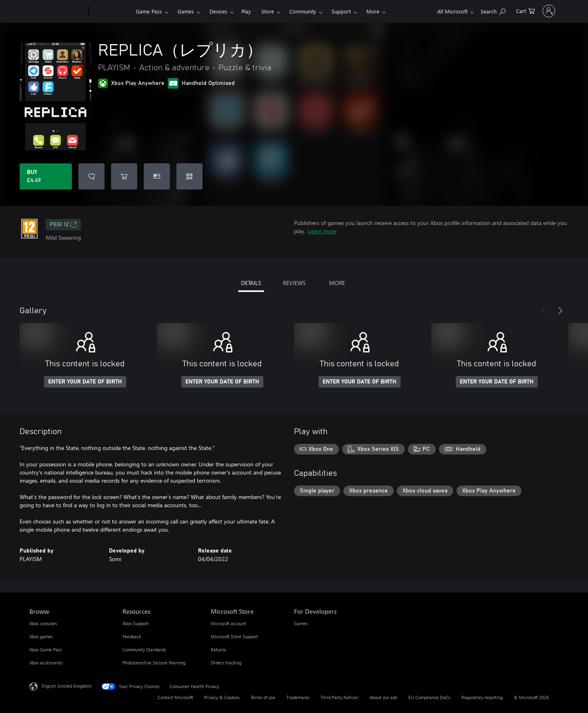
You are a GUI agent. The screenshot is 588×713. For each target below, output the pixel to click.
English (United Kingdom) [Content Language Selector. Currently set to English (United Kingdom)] (67, 686)
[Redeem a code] (189, 176)
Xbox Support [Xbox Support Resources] (136, 623)
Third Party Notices (340, 697)
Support (341, 11)
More (373, 11)
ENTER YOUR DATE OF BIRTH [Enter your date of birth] (85, 382)
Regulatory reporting (482, 697)
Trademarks (298, 697)
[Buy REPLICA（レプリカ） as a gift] (157, 176)
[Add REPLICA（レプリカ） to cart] (124, 176)
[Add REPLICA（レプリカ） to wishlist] (91, 176)
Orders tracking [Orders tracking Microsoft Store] (226, 663)
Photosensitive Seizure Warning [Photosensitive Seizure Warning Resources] (154, 663)
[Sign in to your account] (538, 11)
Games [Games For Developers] (301, 623)
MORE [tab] (337, 283)
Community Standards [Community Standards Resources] (144, 649)
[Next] (560, 311)
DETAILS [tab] (251, 283)
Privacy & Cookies (222, 697)
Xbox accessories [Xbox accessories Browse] (46, 663)
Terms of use (263, 697)
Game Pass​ (149, 11)
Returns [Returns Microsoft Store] (218, 649)
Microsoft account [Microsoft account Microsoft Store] (228, 623)
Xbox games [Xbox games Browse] (41, 636)
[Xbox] (111, 11)
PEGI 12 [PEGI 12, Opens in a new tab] (63, 225)
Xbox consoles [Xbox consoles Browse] (43, 623)
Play (246, 11)
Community (303, 11)
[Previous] (544, 311)
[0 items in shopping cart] (503, 10)
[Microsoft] (57, 11)
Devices (218, 11)
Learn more (322, 231)
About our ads (383, 697)
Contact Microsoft (175, 697)
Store (268, 11)
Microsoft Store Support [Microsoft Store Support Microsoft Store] (234, 636)
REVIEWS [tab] (294, 283)
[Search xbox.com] (471, 10)
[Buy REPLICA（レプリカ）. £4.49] (46, 176)
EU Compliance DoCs (429, 697)
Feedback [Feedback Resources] (132, 636)
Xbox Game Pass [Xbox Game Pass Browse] (46, 649)
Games (186, 11)
